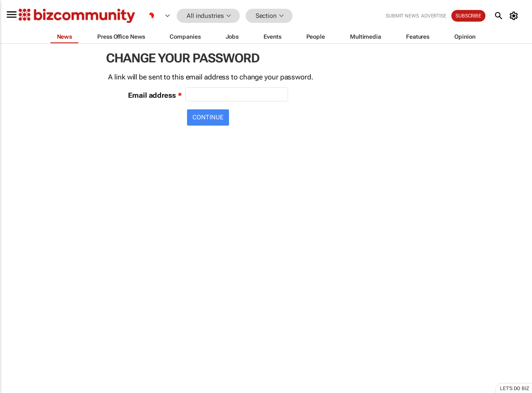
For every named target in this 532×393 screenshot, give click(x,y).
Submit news (402, 16)
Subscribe (468, 16)
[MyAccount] (515, 16)
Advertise (434, 16)
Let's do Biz (515, 388)
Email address (152, 95)
